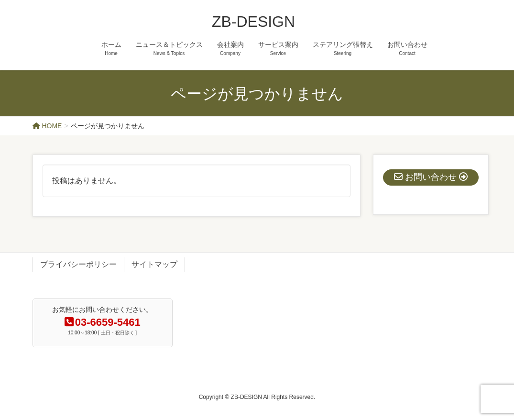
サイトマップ (154, 264)
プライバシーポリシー (78, 264)
